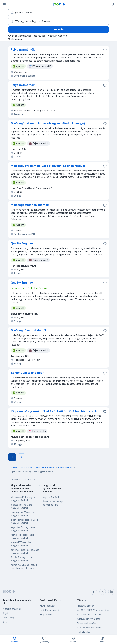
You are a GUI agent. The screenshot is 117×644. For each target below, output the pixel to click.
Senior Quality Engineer (27, 373)
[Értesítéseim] (113, 4)
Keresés (59, 29)
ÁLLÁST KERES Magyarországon (93, 610)
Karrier (6, 622)
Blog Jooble (46, 614)
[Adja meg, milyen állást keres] (59, 13)
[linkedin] (111, 592)
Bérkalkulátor (84, 632)
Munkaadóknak (48, 606)
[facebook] (94, 592)
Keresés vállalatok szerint (90, 628)
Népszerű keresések (24, 480)
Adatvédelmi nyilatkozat (89, 619)
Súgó (5, 613)
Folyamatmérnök (23, 50)
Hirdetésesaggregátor (51, 610)
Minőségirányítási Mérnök (29, 330)
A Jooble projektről (12, 609)
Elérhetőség (8, 618)
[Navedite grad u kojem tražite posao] (59, 21)
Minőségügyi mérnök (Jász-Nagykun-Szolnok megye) (48, 123)
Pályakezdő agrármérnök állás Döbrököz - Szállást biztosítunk (54, 411)
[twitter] (103, 592)
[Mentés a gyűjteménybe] (105, 50)
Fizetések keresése (87, 623)
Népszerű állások (51, 497)
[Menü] (4, 4)
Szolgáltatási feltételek (89, 614)
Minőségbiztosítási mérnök (30, 205)
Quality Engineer (22, 243)
